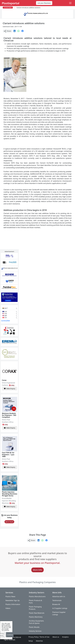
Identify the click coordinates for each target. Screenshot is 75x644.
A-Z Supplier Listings (60, 608)
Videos (8, 608)
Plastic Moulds (34, 627)
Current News (8, 8)
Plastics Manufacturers (37, 596)
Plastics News (10, 596)
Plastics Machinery (36, 617)
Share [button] (8, 31)
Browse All (56, 604)
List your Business (44, 3)
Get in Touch (9, 522)
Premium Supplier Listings (59, 613)
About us (56, 637)
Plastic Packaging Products (35, 608)
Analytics (65, 637)
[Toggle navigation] (70, 3)
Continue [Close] (10, 635)
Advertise (39, 641)
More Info (38, 570)
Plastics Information (13, 604)
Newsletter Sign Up (12, 600)
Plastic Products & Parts (35, 602)
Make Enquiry (10, 389)
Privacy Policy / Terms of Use (39, 637)
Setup (31, 641)
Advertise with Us (59, 596)
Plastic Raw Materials (37, 613)
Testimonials (57, 600)
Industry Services (35, 631)
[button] (15, 31)
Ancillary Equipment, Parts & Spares (36, 622)
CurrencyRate (6, 320)
